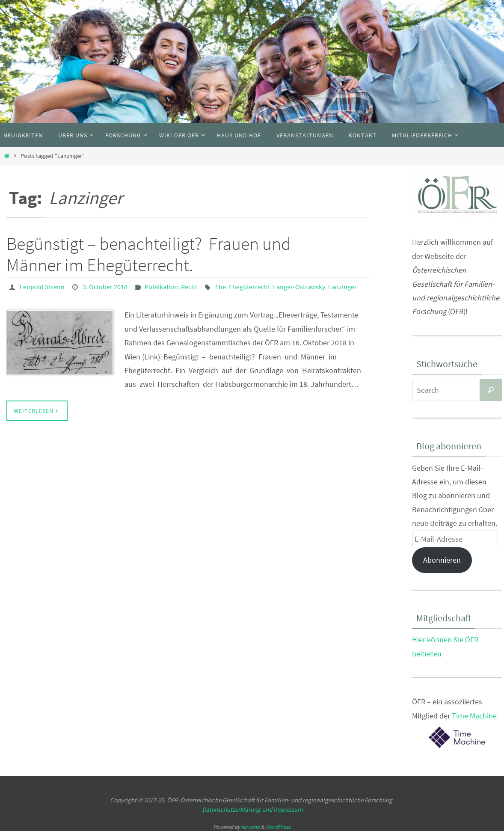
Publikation (161, 287)
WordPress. (279, 827)
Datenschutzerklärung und (238, 809)
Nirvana (251, 827)
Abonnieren (442, 560)
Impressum (288, 809)
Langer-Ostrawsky (299, 287)
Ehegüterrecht (249, 287)
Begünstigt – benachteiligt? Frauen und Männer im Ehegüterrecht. (149, 254)
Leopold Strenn (42, 287)
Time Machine (474, 716)
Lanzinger (342, 287)
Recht (189, 287)
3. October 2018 (105, 287)
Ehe (221, 287)
